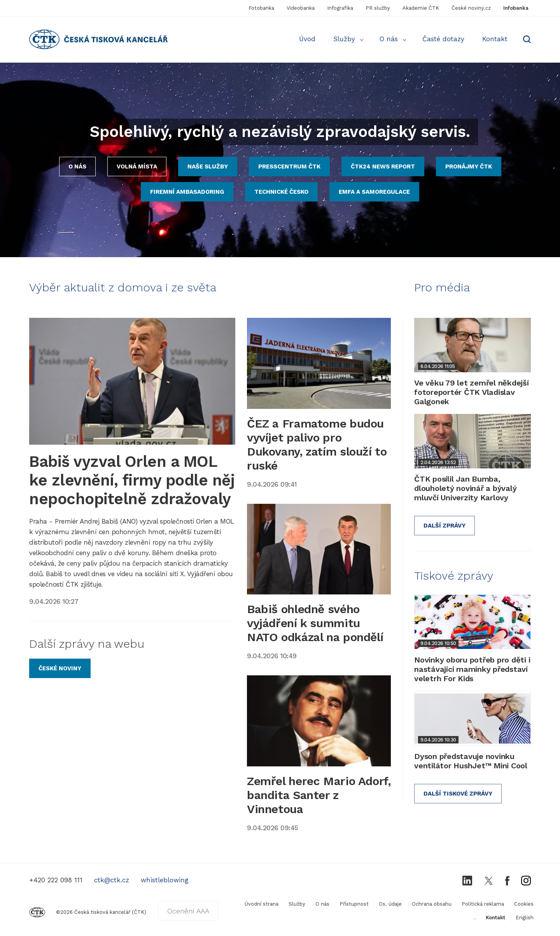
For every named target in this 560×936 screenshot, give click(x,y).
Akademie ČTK (421, 8)
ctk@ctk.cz (112, 880)
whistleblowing (165, 880)
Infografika (340, 8)
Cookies (524, 904)
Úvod (307, 39)
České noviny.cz (471, 8)
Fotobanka (261, 8)
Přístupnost (354, 904)
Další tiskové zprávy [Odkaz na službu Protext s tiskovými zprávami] (458, 794)
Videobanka (301, 8)
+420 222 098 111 (56, 880)
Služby (344, 39)
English (525, 918)
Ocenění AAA (188, 911)
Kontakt (495, 39)
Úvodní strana (262, 904)
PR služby (378, 8)
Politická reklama (483, 904)
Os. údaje (390, 904)
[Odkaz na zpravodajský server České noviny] (60, 668)
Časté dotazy (443, 39)
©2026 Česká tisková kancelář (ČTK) (88, 912)
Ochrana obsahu (432, 904)
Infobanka (516, 8)
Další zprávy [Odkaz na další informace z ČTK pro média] (444, 526)
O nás (389, 39)
